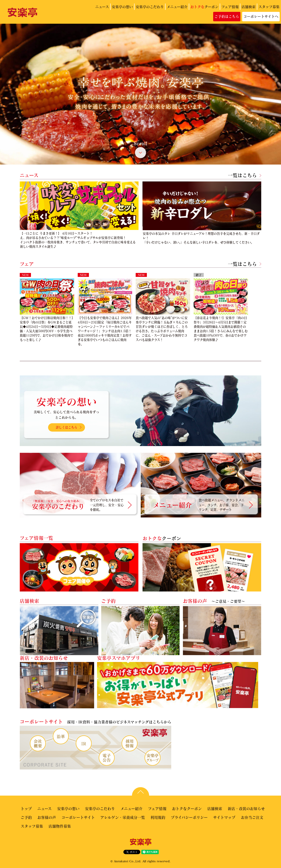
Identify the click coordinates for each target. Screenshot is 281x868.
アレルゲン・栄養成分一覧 (123, 817)
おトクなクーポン (187, 809)
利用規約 (158, 817)
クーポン (204, 7)
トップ (26, 809)
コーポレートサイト (78, 817)
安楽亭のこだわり (150, 7)
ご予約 (26, 817)
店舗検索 (249, 7)
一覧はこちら (242, 175)
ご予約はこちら (227, 16)
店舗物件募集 (60, 826)
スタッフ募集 (269, 7)
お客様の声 (47, 817)
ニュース (102, 7)
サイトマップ (224, 817)
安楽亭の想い (122, 7)
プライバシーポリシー (189, 817)
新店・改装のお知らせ (246, 809)
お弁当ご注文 (252, 817)
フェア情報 (230, 7)
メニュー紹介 (177, 7)
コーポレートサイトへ (261, 16)
